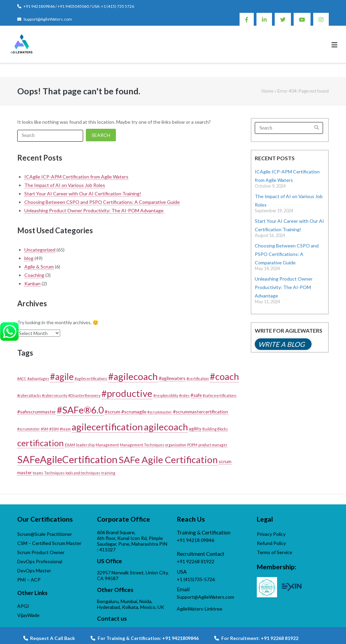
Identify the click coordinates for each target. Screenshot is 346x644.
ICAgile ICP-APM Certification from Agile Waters (76, 177)
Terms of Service (275, 552)
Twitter (283, 19)
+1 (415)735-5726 (196, 579)
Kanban (32, 283)
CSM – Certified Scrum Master (49, 543)
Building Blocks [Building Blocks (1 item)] (215, 429)
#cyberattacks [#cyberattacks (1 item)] (29, 395)
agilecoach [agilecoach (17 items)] (166, 427)
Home (267, 91)
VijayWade (28, 615)
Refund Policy (271, 543)
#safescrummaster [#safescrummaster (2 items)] (36, 412)
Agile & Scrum (39, 267)
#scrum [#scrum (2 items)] (113, 412)
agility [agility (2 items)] (195, 428)
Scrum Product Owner (41, 552)
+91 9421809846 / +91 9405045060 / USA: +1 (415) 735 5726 (79, 6)
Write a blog (281, 344)
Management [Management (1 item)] (107, 445)
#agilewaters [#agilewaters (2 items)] (172, 378)
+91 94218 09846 (195, 540)
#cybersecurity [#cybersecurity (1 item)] (55, 395)
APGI (23, 606)
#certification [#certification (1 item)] (198, 378)
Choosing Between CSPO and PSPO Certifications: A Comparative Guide (102, 202)
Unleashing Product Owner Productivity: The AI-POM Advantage (94, 210)
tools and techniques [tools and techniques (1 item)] (83, 473)
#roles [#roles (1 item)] (184, 395)
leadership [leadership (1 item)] (85, 445)
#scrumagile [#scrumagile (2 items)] (134, 412)
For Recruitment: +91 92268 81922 (256, 638)
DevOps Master (34, 570)
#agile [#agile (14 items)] (62, 377)
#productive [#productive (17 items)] (127, 393)
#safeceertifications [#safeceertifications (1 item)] (220, 395)
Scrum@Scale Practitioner (45, 534)
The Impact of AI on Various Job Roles (65, 185)
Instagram (321, 19)
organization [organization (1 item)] (176, 445)
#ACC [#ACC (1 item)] (22, 378)
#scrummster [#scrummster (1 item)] (29, 429)
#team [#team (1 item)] (65, 429)
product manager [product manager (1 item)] (213, 445)
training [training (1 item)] (108, 473)
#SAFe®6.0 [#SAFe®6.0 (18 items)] (80, 410)
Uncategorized (40, 250)
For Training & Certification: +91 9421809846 (145, 638)
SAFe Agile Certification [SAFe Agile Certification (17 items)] (168, 460)
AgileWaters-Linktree (200, 609)
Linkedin (264, 19)
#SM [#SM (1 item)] (45, 429)
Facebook (247, 19)
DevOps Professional (40, 561)
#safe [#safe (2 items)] (196, 395)
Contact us (112, 618)
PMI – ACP (29, 580)
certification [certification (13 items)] (41, 443)
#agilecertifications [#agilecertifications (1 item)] (91, 378)
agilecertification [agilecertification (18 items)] (107, 427)
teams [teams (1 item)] (38, 473)
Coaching (34, 275)
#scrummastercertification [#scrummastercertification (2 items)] (201, 412)
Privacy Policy (271, 534)
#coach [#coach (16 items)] (224, 376)
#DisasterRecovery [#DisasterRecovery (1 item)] (84, 395)
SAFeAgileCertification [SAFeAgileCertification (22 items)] (67, 459)
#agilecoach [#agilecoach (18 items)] (133, 376)
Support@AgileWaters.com (48, 19)
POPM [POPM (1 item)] (192, 445)
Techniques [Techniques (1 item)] (54, 473)
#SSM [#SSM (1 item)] (54, 429)
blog (29, 258)
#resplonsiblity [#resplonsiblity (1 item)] (166, 395)
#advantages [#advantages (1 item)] (38, 378)
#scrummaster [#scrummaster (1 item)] (160, 412)
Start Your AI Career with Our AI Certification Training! (83, 194)
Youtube (302, 19)
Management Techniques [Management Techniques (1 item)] (142, 445)
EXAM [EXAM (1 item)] (70, 445)
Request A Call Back (49, 638)
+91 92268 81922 (195, 561)
